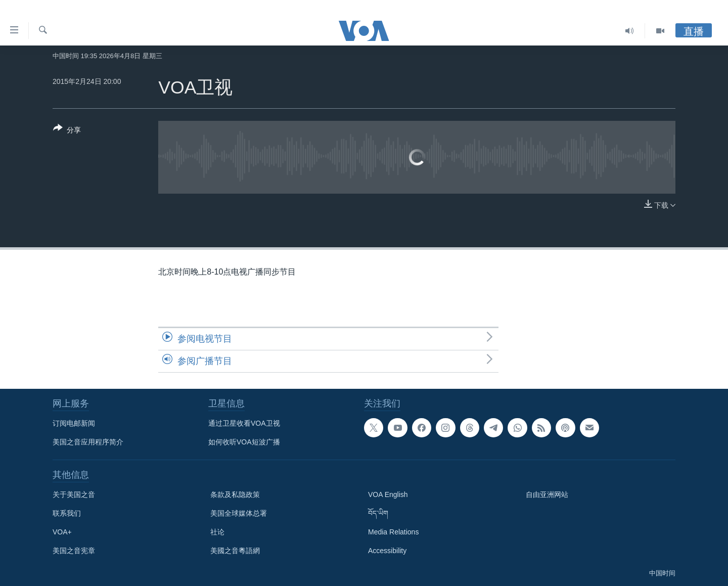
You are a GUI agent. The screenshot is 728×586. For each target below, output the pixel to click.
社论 (217, 532)
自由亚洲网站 (547, 494)
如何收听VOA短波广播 (244, 442)
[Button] (67, 131)
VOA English (388, 494)
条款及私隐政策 (235, 494)
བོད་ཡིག (378, 513)
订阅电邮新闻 (74, 423)
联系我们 (67, 513)
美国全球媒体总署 (239, 513)
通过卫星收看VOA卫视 (244, 423)
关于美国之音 (74, 494)
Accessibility (387, 551)
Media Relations (393, 532)
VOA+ (62, 532)
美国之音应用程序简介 (88, 442)
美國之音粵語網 (235, 551)
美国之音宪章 (74, 551)
